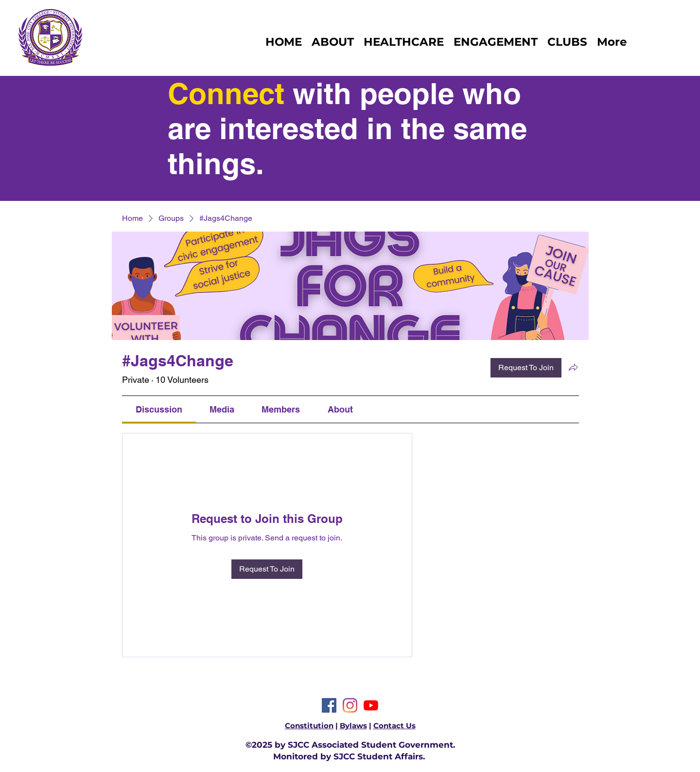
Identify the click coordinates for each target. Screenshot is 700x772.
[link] (159, 409)
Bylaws (353, 726)
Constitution (309, 726)
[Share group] (573, 367)
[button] (567, 42)
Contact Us (394, 726)
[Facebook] (329, 705)
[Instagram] (350, 705)
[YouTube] (371, 705)
